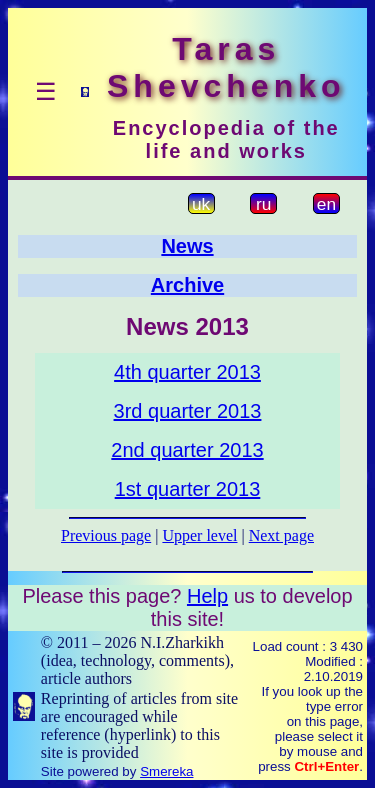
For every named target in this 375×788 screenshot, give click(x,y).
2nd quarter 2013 (187, 450)
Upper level (199, 535)
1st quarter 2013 (188, 489)
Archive (187, 285)
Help (207, 596)
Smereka (166, 771)
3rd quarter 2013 (188, 411)
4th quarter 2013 (187, 372)
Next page (281, 535)
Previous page (106, 535)
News (187, 246)
